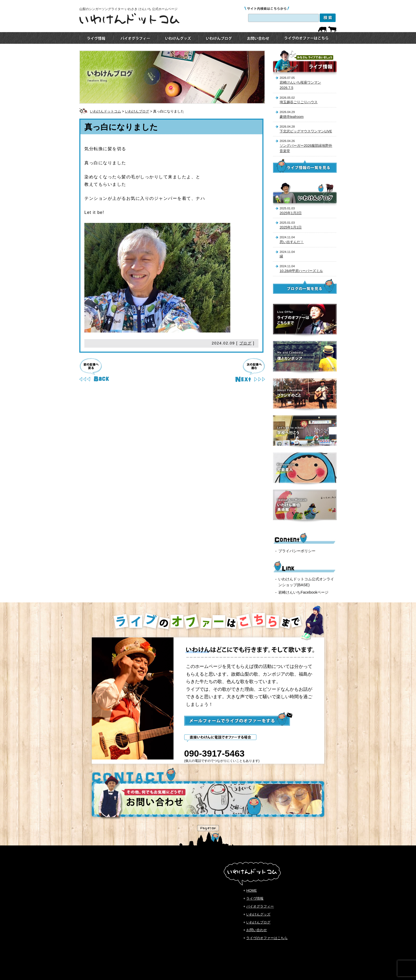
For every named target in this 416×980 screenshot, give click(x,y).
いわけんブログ (137, 111)
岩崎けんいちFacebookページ (303, 592)
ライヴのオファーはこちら (267, 938)
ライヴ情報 (255, 898)
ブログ (246, 343)
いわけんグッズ (258, 914)
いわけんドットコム (105, 111)
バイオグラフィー (260, 906)
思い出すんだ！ (292, 242)
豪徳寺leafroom (292, 117)
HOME (252, 890)
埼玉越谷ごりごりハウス (299, 102)
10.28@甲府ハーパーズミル (301, 271)
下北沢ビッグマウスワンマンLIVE (306, 131)
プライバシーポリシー (297, 551)
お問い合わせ (257, 930)
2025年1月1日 (291, 227)
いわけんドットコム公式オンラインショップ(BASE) (306, 582)
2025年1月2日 (291, 213)
